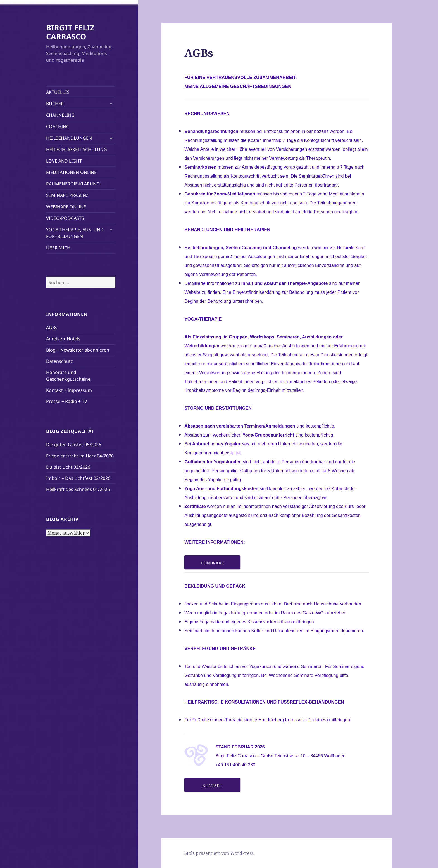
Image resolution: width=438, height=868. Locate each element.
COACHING (58, 127)
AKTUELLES (58, 92)
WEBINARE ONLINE (66, 207)
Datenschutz (59, 361)
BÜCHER (55, 104)
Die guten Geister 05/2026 (74, 445)
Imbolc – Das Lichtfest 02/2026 (78, 478)
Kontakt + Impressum (69, 390)
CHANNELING (60, 115)
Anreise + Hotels (63, 339)
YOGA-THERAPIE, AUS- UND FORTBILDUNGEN (75, 233)
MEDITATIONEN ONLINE (71, 172)
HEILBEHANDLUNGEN (69, 138)
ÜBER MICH (58, 248)
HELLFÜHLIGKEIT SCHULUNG (77, 149)
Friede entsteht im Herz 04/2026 (80, 456)
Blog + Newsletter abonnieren (78, 350)
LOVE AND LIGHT (64, 161)
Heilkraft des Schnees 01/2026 (78, 489)
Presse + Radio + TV (67, 401)
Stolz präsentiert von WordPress (219, 853)
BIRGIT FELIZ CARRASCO (70, 32)
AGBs (52, 328)
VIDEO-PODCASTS (65, 218)
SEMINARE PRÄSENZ (67, 195)
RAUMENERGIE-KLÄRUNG (73, 184)
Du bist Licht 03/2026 (68, 467)
